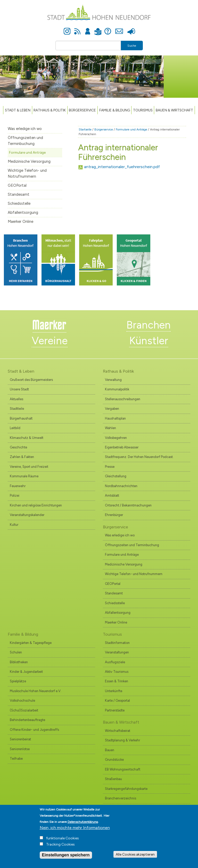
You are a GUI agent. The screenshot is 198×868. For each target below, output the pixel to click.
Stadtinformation (117, 643)
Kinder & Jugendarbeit (26, 672)
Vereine (50, 341)
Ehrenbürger (114, 515)
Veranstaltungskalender (27, 515)
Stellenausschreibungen (123, 399)
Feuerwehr (18, 486)
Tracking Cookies (60, 846)
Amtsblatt (112, 496)
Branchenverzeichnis (121, 798)
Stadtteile (17, 409)
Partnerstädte (115, 710)
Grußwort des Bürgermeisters (31, 380)
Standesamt (19, 194)
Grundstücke (114, 760)
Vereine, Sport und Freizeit (29, 467)
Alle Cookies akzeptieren (135, 856)
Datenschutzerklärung (83, 824)
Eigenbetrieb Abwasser (122, 447)
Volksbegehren (116, 438)
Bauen (110, 750)
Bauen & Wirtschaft (174, 110)
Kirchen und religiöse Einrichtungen (36, 505)
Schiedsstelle (19, 203)
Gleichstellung (116, 476)
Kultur (14, 525)
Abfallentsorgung (23, 212)
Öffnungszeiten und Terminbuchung (25, 141)
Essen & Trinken (117, 681)
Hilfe (108, 28)
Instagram (67, 28)
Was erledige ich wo (25, 129)
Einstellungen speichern (66, 857)
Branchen (148, 325)
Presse (131, 28)
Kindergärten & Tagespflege (31, 643)
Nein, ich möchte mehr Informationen (75, 829)
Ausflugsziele (115, 662)
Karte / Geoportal (117, 701)
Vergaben (112, 409)
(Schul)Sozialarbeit (24, 710)
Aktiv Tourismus (117, 672)
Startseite (85, 129)
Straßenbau (113, 779)
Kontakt (119, 28)
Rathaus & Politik (50, 110)
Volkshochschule (22, 701)
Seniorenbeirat (20, 739)
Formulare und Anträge (27, 152)
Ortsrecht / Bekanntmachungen (128, 505)
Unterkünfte (114, 691)
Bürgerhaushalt (21, 418)
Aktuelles (16, 399)
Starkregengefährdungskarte (126, 789)
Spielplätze (18, 681)
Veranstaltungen (117, 652)
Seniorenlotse (20, 749)
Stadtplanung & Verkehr (122, 740)
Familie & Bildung (115, 110)
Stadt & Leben (18, 110)
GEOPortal (17, 185)
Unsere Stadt (19, 389)
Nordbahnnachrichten (121, 486)
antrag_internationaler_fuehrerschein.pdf (122, 167)
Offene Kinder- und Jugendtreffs (34, 730)
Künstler (149, 341)
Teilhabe (16, 759)
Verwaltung (113, 380)
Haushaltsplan (115, 418)
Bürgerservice (82, 110)
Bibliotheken (19, 662)
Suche (132, 46)
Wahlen (110, 428)
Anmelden (88, 28)
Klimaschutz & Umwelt (27, 438)
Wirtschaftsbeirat (118, 731)
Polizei (15, 496)
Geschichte (18, 447)
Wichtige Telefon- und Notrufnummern (27, 173)
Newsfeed (77, 28)
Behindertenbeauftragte (27, 720)
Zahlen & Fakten (22, 457)
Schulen (16, 652)
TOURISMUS (143, 110)
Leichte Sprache (98, 28)
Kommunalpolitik (117, 389)
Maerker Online (20, 222)
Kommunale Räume (24, 476)
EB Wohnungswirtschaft (123, 769)
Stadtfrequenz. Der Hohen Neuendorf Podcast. (139, 457)
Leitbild (15, 428)
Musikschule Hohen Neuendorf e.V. (36, 691)
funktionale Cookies (63, 840)
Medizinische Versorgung (29, 161)
